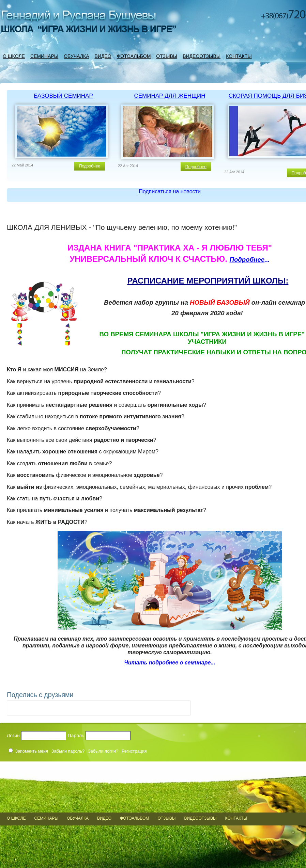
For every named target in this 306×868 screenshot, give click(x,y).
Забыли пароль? (68, 751)
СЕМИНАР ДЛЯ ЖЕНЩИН (170, 96)
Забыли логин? (103, 751)
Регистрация (134, 751)
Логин (13, 736)
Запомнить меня (32, 751)
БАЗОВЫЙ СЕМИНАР (63, 96)
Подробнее (90, 166)
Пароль (76, 736)
